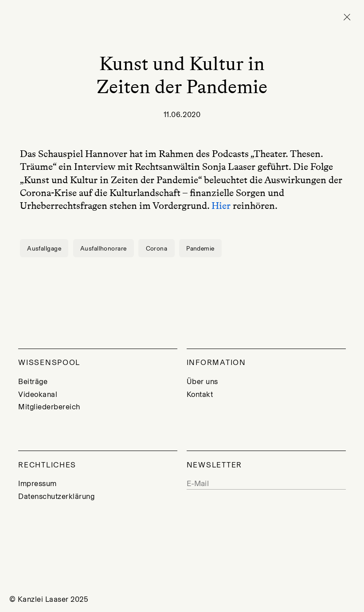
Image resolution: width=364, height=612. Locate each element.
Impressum (37, 483)
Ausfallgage (44, 248)
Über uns (202, 381)
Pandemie (200, 248)
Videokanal (38, 394)
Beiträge (33, 381)
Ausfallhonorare (103, 248)
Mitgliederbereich (49, 407)
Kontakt (200, 394)
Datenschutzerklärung (56, 496)
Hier (221, 206)
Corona (157, 248)
